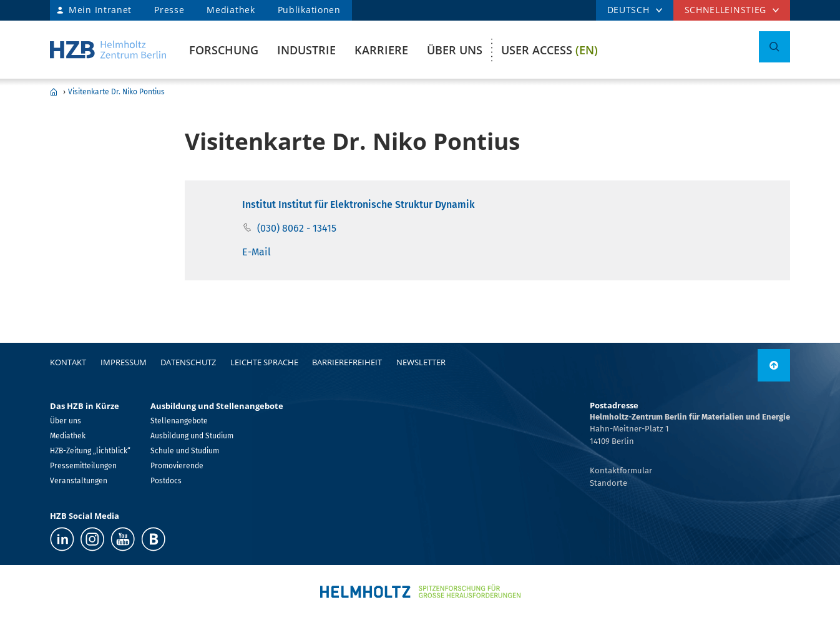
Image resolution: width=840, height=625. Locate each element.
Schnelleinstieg (726, 10)
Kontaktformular (621, 470)
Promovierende (177, 466)
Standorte (608, 483)
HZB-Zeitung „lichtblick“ (90, 451)
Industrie (306, 50)
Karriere (381, 50)
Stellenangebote (179, 421)
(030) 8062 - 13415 (297, 228)
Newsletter (421, 362)
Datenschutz (188, 362)
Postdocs (166, 481)
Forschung (224, 50)
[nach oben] (774, 365)
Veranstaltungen (79, 481)
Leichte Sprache (264, 362)
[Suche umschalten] (774, 47)
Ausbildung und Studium (192, 436)
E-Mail (256, 252)
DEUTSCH (628, 10)
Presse (169, 10)
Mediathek (231, 10)
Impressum (124, 362)
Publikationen (309, 10)
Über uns (455, 50)
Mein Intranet (100, 10)
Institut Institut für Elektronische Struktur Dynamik (359, 204)
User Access (549, 50)
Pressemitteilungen (83, 466)
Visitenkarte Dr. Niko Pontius (116, 92)
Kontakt (68, 362)
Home (54, 92)
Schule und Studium (185, 451)
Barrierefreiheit (347, 362)
